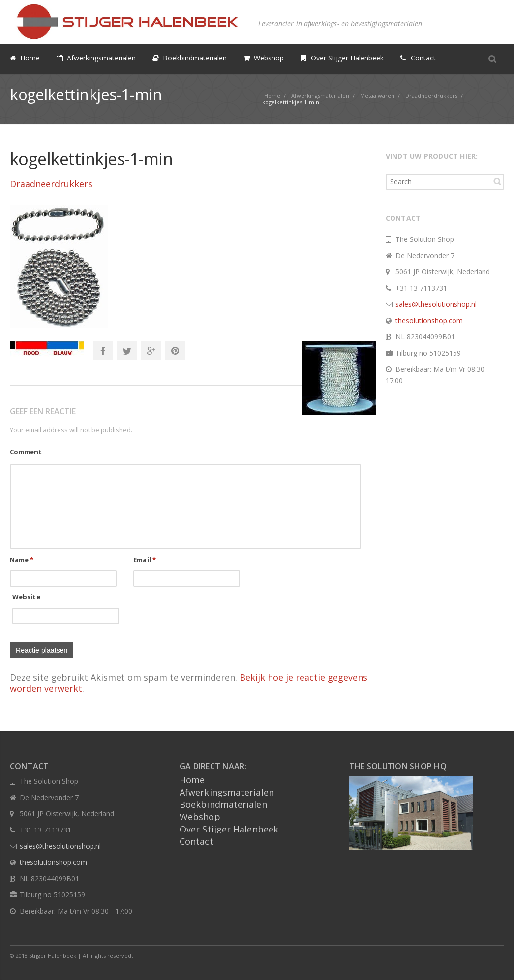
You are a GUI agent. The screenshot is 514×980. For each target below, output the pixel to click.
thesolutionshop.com (429, 320)
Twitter (127, 351)
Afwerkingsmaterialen (227, 792)
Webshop (200, 817)
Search (497, 181)
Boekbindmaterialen (223, 804)
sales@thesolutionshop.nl (436, 304)
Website (26, 597)
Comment (26, 452)
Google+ (151, 351)
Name (22, 560)
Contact (197, 841)
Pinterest (175, 351)
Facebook (103, 351)
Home (192, 780)
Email (145, 560)
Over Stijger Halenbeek (229, 829)
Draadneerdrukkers (51, 184)
